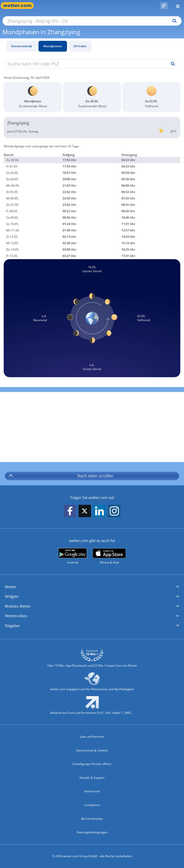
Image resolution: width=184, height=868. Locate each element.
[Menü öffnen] (176, 6)
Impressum (92, 791)
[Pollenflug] (164, 6)
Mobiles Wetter (18, 606)
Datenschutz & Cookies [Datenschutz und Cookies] (92, 750)
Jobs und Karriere (92, 737)
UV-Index (80, 46)
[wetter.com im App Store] (109, 556)
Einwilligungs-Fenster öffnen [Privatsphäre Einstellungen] (92, 764)
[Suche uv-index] (172, 64)
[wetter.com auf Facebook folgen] (70, 511)
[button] (92, 587)
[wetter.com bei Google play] (73, 556)
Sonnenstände (22, 46)
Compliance (92, 805)
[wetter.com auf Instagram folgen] (114, 511)
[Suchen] (173, 21)
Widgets (12, 596)
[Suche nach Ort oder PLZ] (92, 21)
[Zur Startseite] (20, 6)
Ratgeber (12, 626)
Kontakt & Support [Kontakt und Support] (92, 778)
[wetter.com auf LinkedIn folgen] (100, 511)
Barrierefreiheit (92, 819)
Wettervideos (16, 616)
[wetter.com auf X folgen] (85, 512)
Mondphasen (53, 46)
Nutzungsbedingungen (92, 832)
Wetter (11, 587)
